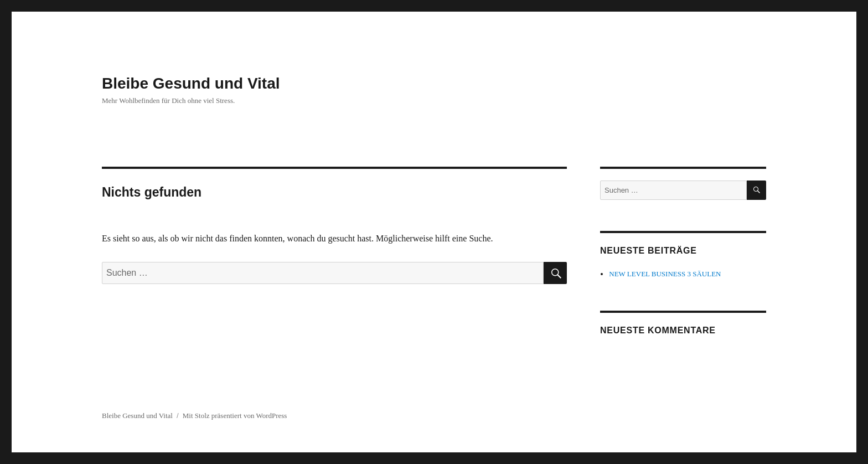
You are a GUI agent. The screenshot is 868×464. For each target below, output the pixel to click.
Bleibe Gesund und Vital (191, 83)
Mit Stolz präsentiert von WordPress (235, 416)
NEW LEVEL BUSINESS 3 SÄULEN (665, 274)
